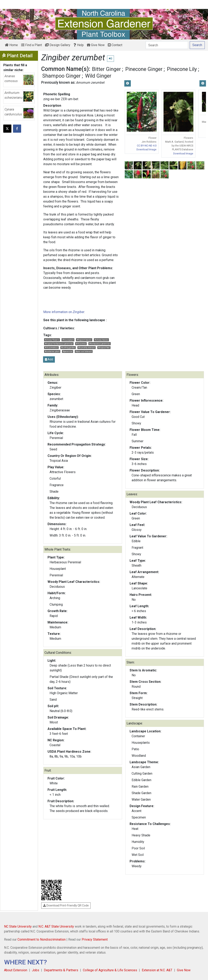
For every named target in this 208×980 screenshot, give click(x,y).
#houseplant (68, 340)
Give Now (96, 45)
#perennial (68, 351)
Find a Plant (31, 45)
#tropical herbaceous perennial (59, 344)
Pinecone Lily (182, 69)
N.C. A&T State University (56, 926)
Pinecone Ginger (144, 69)
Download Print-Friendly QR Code (66, 905)
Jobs (36, 970)
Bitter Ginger (106, 69)
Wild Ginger (98, 76)
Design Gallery (58, 45)
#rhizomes (81, 344)
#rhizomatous (51, 347)
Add (49, 359)
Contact (115, 45)
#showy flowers (52, 340)
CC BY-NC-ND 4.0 (147, 146)
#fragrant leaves (84, 340)
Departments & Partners (61, 970)
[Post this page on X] (7, 129)
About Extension (16, 970)
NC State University (18, 926)
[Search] (167, 45)
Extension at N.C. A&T (157, 970)
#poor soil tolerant (84, 351)
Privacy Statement (95, 939)
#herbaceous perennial (100, 344)
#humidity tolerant (87, 347)
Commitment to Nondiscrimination (42, 939)
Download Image (146, 149)
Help (79, 45)
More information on (64, 312)
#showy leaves (101, 340)
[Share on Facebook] (17, 129)
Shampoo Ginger (61, 76)
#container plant (52, 351)
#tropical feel (104, 347)
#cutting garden (68, 347)
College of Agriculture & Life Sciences (110, 970)
